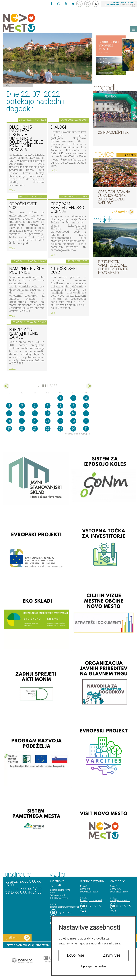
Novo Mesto (27, 23)
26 (22, 429)
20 (35, 421)
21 (48, 421)
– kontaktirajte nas (120, 4)
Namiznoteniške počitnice (27, 271)
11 (9, 413)
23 (73, 421)
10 (86, 406)
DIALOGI (58, 127)
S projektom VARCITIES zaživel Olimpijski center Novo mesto (113, 267)
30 (73, 429)
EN (96, 4)
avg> (89, 386)
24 (86, 421)
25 (9, 429)
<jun (6, 386)
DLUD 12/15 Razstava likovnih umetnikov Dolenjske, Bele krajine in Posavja (26, 139)
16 (73, 413)
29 (60, 429)
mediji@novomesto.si (120, 900)
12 (22, 413)
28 (48, 429)
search (79, 4)
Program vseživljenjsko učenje (67, 208)
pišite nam (18, 938)
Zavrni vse (112, 955)
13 (35, 413)
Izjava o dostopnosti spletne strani (28, 945)
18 (9, 421)
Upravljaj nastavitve (94, 966)
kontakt (87, 4)
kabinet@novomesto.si (91, 900)
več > (12, 190)
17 (86, 413)
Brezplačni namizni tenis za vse (24, 333)
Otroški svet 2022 (23, 206)
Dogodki (10, 85)
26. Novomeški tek (113, 132)
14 (48, 413)
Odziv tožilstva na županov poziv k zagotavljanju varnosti (114, 197)
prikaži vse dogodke (77, 434)
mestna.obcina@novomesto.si (65, 907)
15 (60, 413)
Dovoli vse (75, 955)
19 (22, 421)
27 (35, 429)
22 (60, 421)
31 (86, 429)
